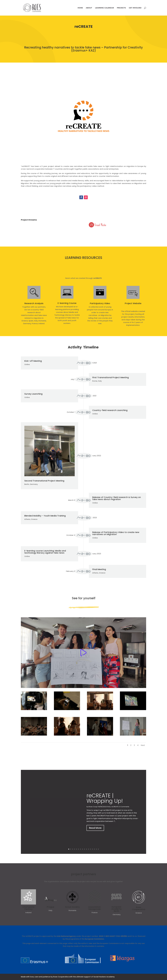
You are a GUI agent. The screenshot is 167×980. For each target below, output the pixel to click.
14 (94, 849)
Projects (121, 8)
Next (143, 745)
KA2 (109, 811)
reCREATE (115, 811)
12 (90, 849)
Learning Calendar (104, 8)
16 (98, 849)
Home (80, 8)
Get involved (135, 8)
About (89, 8)
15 (96, 849)
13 (92, 849)
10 (86, 849)
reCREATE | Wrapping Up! (105, 803)
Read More (95, 832)
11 (88, 849)
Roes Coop (93, 811)
